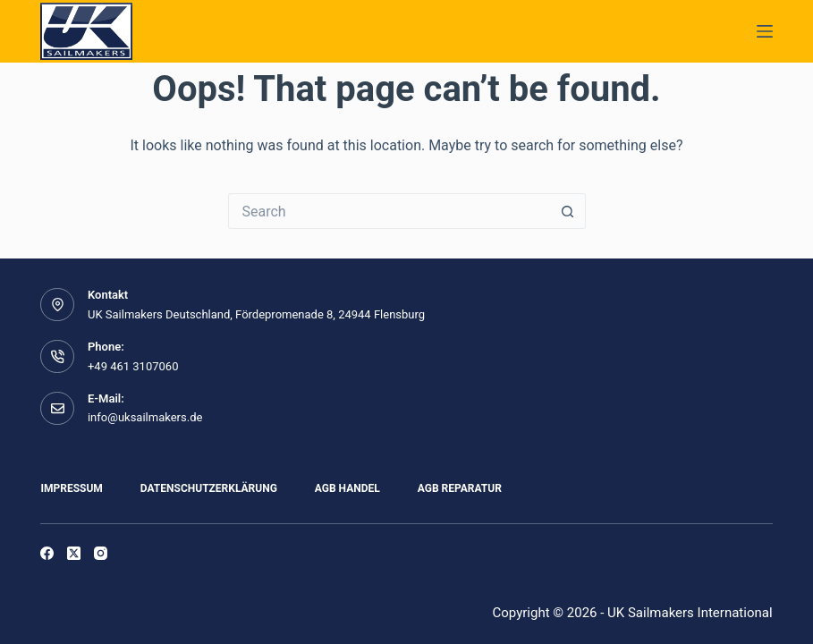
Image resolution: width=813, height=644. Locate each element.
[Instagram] (101, 553)
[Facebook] (47, 553)
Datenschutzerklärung (209, 488)
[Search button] (568, 211)
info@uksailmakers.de (145, 417)
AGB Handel (347, 488)
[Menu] (765, 31)
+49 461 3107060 (133, 366)
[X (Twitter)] (74, 553)
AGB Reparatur (460, 488)
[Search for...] (389, 211)
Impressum (71, 488)
